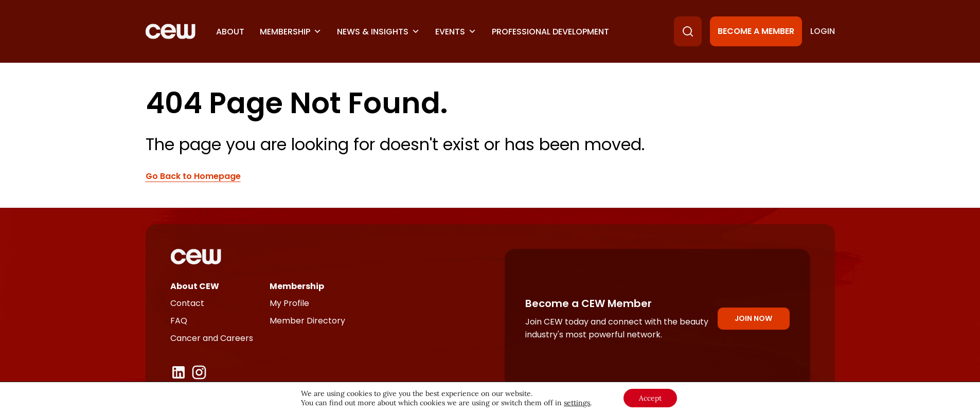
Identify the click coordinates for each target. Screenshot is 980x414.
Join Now (753, 318)
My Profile (289, 303)
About (230, 32)
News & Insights (378, 32)
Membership (291, 32)
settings (577, 403)
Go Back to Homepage (193, 176)
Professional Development (550, 32)
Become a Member (756, 31)
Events (456, 32)
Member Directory (307, 321)
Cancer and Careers (212, 338)
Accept (650, 398)
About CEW (195, 286)
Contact (187, 303)
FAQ (179, 321)
